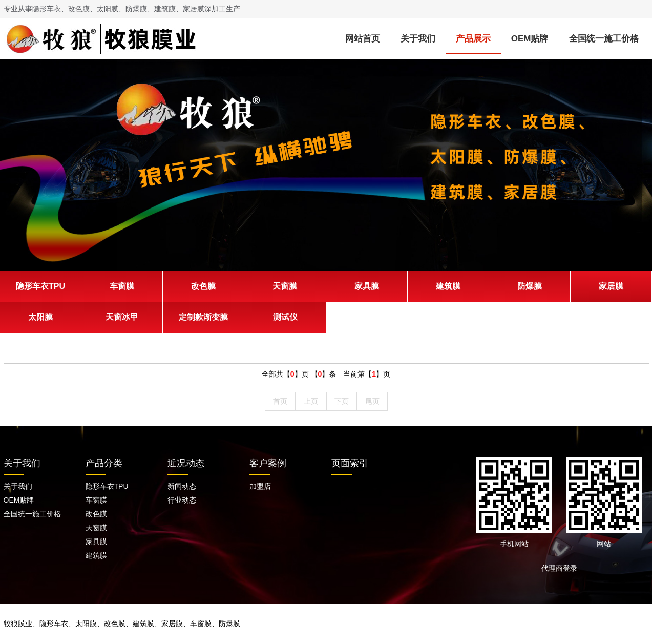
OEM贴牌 (530, 39)
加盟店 (260, 486)
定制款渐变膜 (203, 317)
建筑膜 (448, 286)
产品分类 (104, 463)
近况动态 (186, 463)
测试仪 (285, 317)
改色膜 (203, 286)
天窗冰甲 (122, 317)
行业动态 (182, 500)
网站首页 (363, 39)
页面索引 (350, 463)
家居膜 (611, 286)
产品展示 (473, 39)
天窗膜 (285, 286)
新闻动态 (182, 486)
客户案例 (268, 463)
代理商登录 (563, 568)
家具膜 (367, 286)
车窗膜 (122, 286)
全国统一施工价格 (604, 39)
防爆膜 (530, 286)
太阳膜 (40, 317)
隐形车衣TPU (40, 286)
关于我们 (418, 39)
